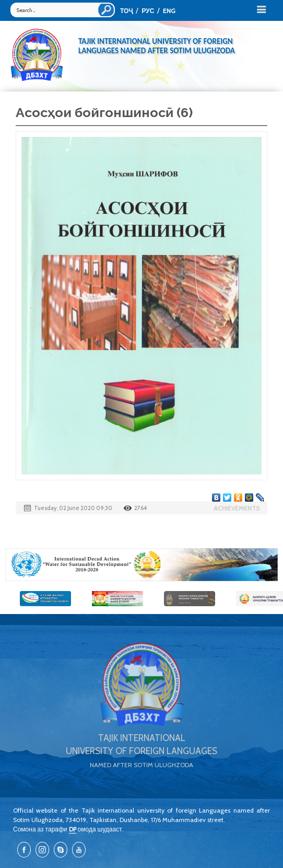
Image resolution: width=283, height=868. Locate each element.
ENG (169, 11)
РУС (148, 11)
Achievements (237, 508)
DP (73, 829)
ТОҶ (126, 11)
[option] (141, 565)
